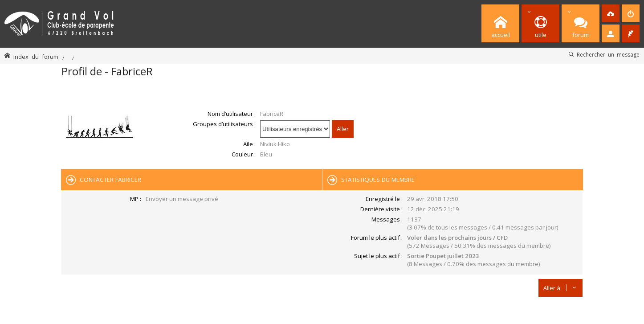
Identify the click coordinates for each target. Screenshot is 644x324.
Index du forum (36, 56)
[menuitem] (611, 13)
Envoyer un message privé (182, 199)
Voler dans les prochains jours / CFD (457, 238)
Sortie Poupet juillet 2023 (443, 256)
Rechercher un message (608, 54)
